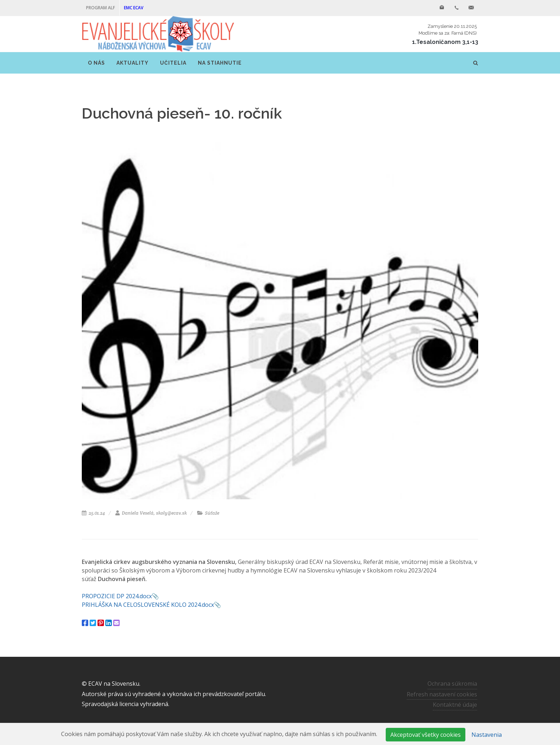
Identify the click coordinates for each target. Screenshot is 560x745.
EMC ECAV (134, 8)
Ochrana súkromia (452, 684)
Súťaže (208, 513)
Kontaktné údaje (455, 705)
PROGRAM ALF (101, 8)
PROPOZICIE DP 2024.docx (117, 596)
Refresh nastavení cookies (442, 694)
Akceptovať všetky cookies (426, 735)
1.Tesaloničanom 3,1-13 (445, 42)
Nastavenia (487, 735)
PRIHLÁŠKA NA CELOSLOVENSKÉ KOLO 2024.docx (148, 605)
